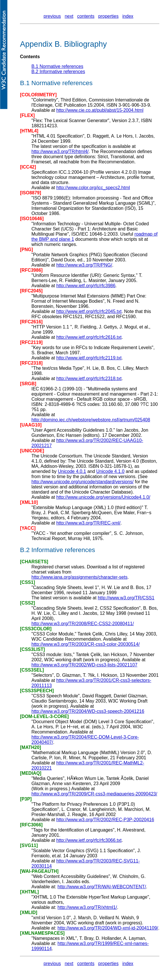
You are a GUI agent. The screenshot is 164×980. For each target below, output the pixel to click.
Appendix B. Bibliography (63, 44)
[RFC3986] (31, 270)
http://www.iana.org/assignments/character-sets (79, 577)
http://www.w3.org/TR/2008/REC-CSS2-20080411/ (83, 624)
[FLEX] (27, 115)
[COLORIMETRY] (38, 95)
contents (86, 16)
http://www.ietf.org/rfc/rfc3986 (86, 286)
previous (52, 16)
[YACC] (28, 528)
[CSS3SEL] (32, 670)
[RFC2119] (31, 342)
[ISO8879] (31, 193)
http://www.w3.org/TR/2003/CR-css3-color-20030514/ (86, 644)
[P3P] (26, 799)
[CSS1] (27, 582)
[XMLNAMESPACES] (42, 933)
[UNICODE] (32, 451)
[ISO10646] (32, 219)
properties (108, 16)
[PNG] (26, 250)
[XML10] (29, 502)
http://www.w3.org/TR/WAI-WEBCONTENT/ (102, 887)
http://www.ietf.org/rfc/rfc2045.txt (89, 311)
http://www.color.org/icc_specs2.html (93, 188)
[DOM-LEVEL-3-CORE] (44, 716)
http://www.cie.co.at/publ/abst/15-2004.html (100, 110)
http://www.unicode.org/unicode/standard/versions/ (83, 482)
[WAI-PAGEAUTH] (39, 871)
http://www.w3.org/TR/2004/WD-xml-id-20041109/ (108, 928)
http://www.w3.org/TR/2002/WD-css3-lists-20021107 (84, 665)
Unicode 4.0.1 (72, 471)
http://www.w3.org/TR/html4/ (60, 151)
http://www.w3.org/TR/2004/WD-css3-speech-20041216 (88, 711)
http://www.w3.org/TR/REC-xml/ (88, 523)
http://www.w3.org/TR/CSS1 (126, 598)
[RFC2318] (31, 363)
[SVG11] (29, 845)
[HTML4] (29, 131)
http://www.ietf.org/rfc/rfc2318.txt (89, 378)
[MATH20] (30, 747)
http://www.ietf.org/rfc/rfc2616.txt (89, 337)
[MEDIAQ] (31, 773)
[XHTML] (29, 892)
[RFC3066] (31, 825)
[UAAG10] (31, 425)
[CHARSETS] (34, 562)
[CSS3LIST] (32, 649)
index (128, 16)
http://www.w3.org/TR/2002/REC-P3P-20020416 (105, 820)
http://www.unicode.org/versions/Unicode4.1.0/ (103, 497)
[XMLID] (29, 912)
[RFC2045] (31, 291)
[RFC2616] (31, 322)
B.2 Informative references (58, 72)
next (69, 16)
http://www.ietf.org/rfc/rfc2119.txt (89, 358)
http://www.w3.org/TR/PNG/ (84, 265)
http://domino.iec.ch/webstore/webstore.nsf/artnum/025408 (91, 420)
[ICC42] (28, 167)
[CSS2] (27, 603)
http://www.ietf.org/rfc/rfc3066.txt (89, 840)
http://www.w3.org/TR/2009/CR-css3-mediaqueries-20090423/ (94, 794)
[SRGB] (28, 384)
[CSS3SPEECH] (37, 691)
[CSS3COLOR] (36, 629)
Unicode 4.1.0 (110, 471)
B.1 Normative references (57, 66)
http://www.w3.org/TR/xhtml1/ (87, 907)
